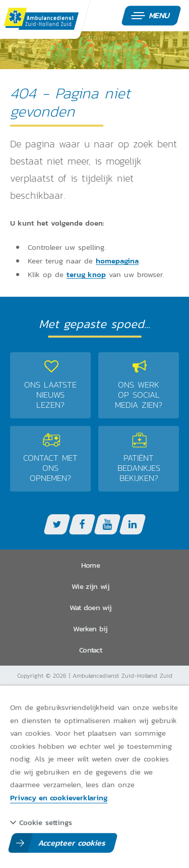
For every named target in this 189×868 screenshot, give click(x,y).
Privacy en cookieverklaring (59, 797)
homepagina (117, 261)
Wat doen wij (91, 607)
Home (90, 565)
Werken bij (90, 629)
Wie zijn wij (90, 586)
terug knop (86, 275)
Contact (90, 650)
